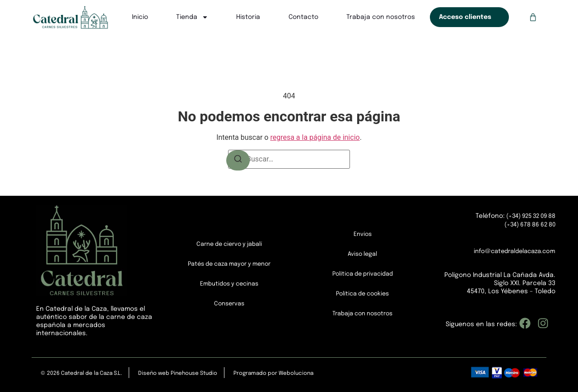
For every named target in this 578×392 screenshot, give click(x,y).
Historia (248, 17)
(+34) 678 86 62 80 (527, 225)
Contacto (303, 17)
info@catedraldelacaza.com (510, 251)
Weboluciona (296, 374)
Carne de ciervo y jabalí (229, 244)
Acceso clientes (465, 17)
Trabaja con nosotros (380, 17)
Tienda (192, 17)
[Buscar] (238, 159)
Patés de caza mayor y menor (229, 264)
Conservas (229, 304)
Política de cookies (363, 294)
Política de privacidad (362, 274)
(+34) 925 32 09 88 (527, 217)
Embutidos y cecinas (229, 284)
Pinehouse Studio (194, 374)
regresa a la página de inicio (315, 137)
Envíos (363, 235)
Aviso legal (363, 254)
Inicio (140, 17)
